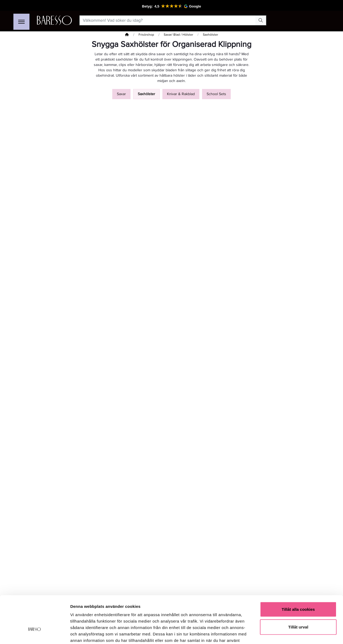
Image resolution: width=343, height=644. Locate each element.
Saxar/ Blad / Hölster (178, 35)
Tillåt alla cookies (298, 574)
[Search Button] (261, 20)
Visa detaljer (291, 633)
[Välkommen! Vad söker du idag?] (168, 20)
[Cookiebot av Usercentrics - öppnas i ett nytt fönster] (35, 634)
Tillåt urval (298, 592)
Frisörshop (146, 35)
